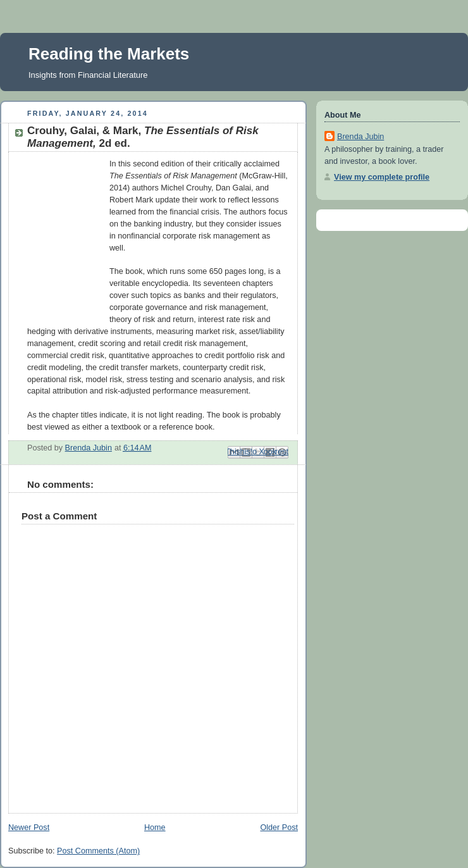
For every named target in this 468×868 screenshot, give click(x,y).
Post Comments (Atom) (98, 851)
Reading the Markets (109, 54)
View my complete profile (382, 177)
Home (155, 828)
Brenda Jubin (360, 137)
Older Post (279, 828)
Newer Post (29, 828)
